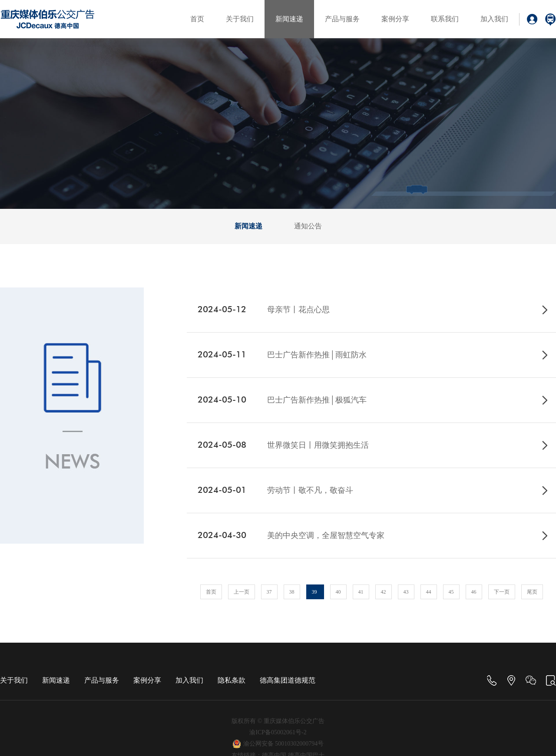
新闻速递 (289, 19)
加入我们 (494, 19)
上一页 (242, 592)
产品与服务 (342, 19)
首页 (197, 19)
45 (451, 592)
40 (338, 592)
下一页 (502, 592)
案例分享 (395, 19)
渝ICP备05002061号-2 (278, 732)
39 (315, 592)
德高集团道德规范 (288, 680)
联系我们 (445, 19)
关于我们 (240, 19)
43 (406, 592)
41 (361, 592)
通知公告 (308, 226)
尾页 (532, 592)
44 (429, 592)
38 (292, 592)
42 (384, 592)
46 (474, 592)
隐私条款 (232, 680)
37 (269, 592)
